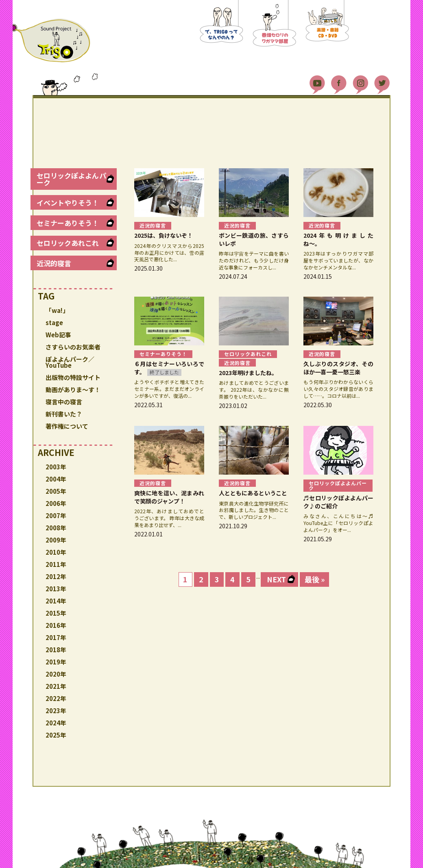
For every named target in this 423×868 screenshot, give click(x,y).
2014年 (56, 601)
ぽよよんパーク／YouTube (70, 362)
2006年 (56, 503)
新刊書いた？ (64, 414)
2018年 (56, 650)
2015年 (56, 613)
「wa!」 (57, 310)
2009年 (56, 540)
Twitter (382, 81)
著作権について (67, 426)
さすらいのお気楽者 (73, 347)
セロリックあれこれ (68, 243)
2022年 (56, 698)
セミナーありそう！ (68, 223)
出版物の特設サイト (73, 377)
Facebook (339, 81)
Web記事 (58, 335)
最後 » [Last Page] (315, 579)
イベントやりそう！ (68, 203)
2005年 (56, 491)
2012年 (56, 576)
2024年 (56, 723)
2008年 (56, 528)
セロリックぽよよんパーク (71, 179)
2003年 (56, 467)
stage (54, 322)
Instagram (360, 81)
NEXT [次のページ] (276, 579)
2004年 (56, 479)
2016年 (56, 625)
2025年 (56, 735)
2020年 (56, 674)
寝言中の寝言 (64, 402)
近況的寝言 (54, 263)
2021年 (56, 686)
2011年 (56, 564)
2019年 (56, 662)
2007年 (56, 515)
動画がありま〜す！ (73, 390)
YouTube (317, 81)
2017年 (56, 637)
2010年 (56, 552)
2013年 (56, 589)
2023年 (56, 711)
